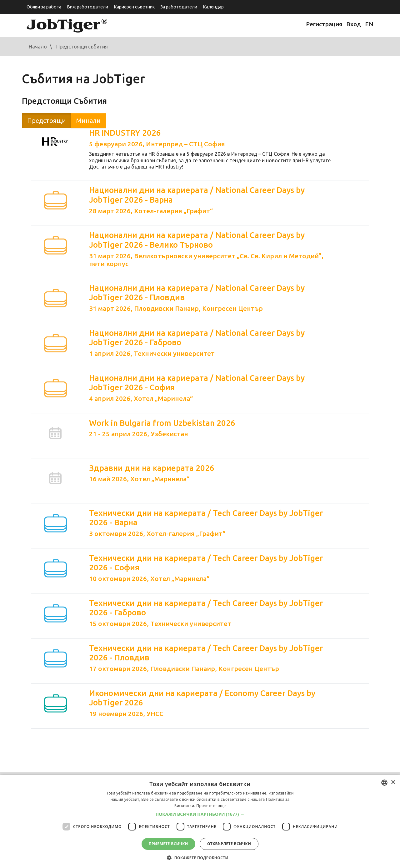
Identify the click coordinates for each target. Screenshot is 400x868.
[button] (200, 814)
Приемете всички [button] (168, 844)
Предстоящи (47, 121)
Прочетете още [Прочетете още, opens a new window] (211, 806)
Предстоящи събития (82, 47)
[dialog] (200, 821)
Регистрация (324, 24)
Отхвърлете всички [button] (229, 844)
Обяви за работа (44, 7)
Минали (88, 121)
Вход (354, 24)
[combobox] (384, 783)
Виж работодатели (87, 7)
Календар (213, 7)
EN (369, 24)
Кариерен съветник (134, 7)
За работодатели (179, 7)
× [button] (393, 782)
